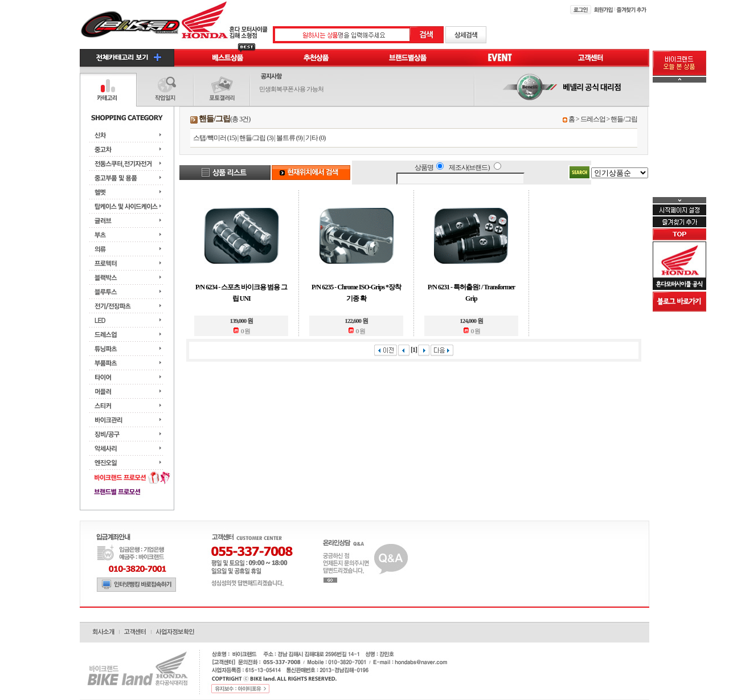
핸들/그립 (624, 119)
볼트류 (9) (289, 138)
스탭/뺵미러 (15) (214, 138)
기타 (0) (315, 138)
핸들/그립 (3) (256, 138)
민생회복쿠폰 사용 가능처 (292, 89)
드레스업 (593, 119)
